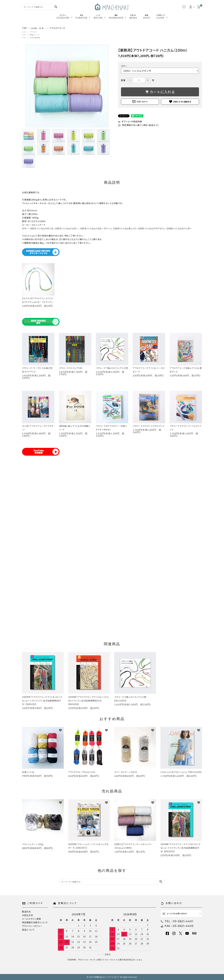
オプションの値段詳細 (130, 121)
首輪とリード (34, 35)
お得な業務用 (35, 38)
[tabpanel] (67, 86)
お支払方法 (28, 915)
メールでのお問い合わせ (175, 914)
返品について (28, 930)
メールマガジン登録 (31, 919)
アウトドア (33, 32)
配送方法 (26, 912)
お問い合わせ (140, 102)
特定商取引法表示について (35, 922)
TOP (24, 32)
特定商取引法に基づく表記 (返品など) (138, 125)
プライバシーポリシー (32, 926)
